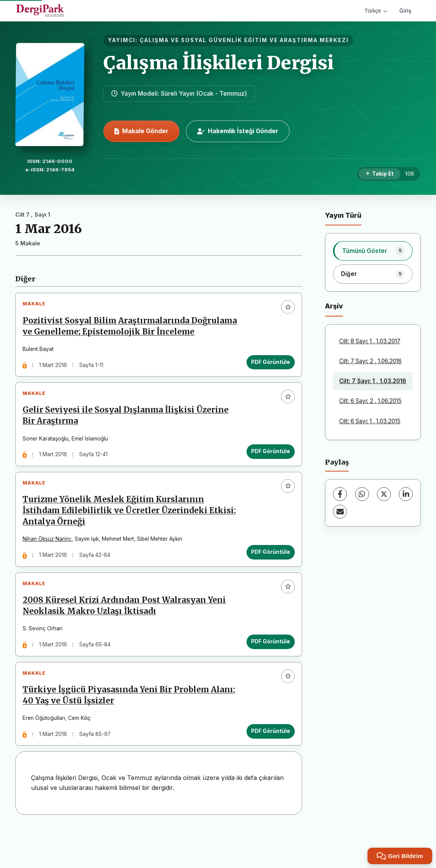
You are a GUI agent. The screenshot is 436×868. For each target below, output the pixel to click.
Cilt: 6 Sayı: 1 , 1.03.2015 (370, 421)
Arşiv (334, 306)
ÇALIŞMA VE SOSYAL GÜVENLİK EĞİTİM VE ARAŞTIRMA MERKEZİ (244, 40)
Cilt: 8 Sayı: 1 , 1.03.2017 (370, 341)
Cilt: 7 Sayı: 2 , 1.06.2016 (370, 361)
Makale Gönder (141, 131)
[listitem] (373, 251)
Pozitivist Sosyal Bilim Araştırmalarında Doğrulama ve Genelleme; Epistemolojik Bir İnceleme (115, 334)
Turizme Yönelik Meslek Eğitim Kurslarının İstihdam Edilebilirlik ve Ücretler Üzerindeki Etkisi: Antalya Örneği (118, 535)
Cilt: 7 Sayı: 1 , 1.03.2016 (373, 381)
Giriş (405, 11)
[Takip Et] (380, 174)
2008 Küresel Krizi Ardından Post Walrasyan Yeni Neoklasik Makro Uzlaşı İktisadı (127, 636)
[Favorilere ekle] (285, 310)
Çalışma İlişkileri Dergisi (219, 63)
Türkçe (376, 11)
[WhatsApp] (362, 494)
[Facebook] (340, 494)
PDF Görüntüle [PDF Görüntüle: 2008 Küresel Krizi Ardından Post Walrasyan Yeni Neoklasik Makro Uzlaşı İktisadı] (268, 672)
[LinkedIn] (406, 494)
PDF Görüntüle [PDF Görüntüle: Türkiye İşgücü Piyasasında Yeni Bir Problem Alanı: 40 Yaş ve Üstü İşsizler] (268, 766)
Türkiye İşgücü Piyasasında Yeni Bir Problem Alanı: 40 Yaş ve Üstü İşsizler (118, 731)
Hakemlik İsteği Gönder (238, 131)
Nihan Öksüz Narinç (50, 564)
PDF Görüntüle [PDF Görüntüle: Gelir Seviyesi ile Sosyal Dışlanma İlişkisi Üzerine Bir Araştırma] (268, 471)
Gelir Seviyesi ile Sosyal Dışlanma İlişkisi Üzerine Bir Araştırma (128, 435)
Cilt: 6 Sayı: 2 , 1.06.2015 (370, 401)
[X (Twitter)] (384, 494)
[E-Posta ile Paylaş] (340, 512)
